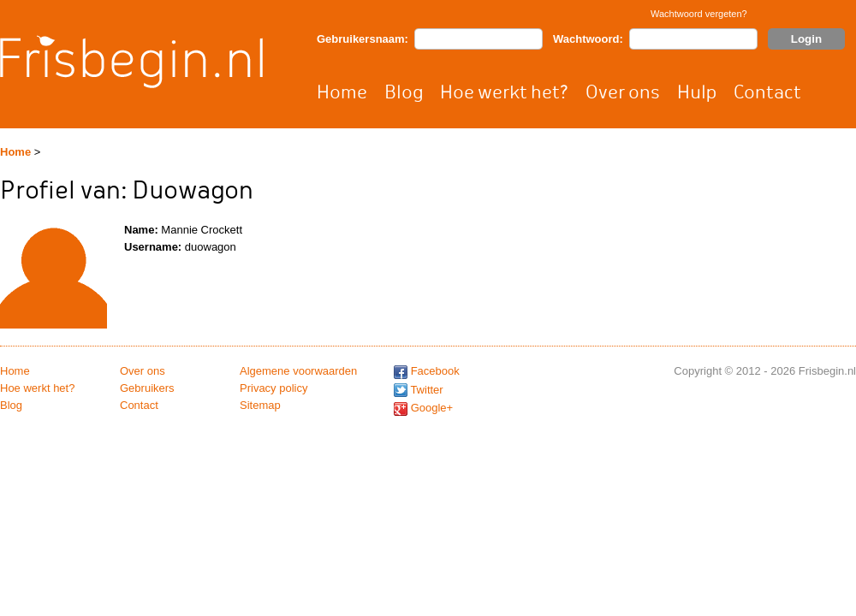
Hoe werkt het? (504, 92)
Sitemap (260, 405)
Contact (767, 92)
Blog (404, 92)
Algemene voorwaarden (298, 371)
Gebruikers (147, 388)
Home (342, 92)
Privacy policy (273, 388)
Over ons (623, 92)
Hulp (697, 92)
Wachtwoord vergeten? (699, 14)
